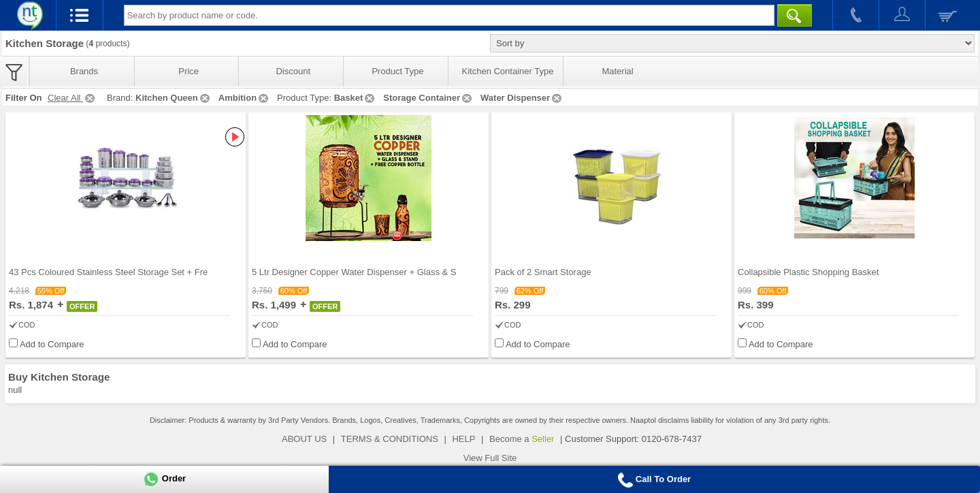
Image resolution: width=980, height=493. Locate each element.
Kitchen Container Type (508, 71)
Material (617, 71)
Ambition (244, 98)
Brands (84, 71)
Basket (356, 98)
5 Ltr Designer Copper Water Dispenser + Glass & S (354, 272)
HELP (463, 439)
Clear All (72, 98)
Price (189, 71)
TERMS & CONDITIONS (390, 439)
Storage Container (428, 98)
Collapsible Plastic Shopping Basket (808, 272)
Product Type (397, 71)
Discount (293, 71)
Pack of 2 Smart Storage (543, 272)
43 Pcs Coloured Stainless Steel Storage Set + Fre (108, 272)
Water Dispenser (522, 98)
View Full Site (490, 458)
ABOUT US (304, 439)
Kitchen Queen (174, 98)
